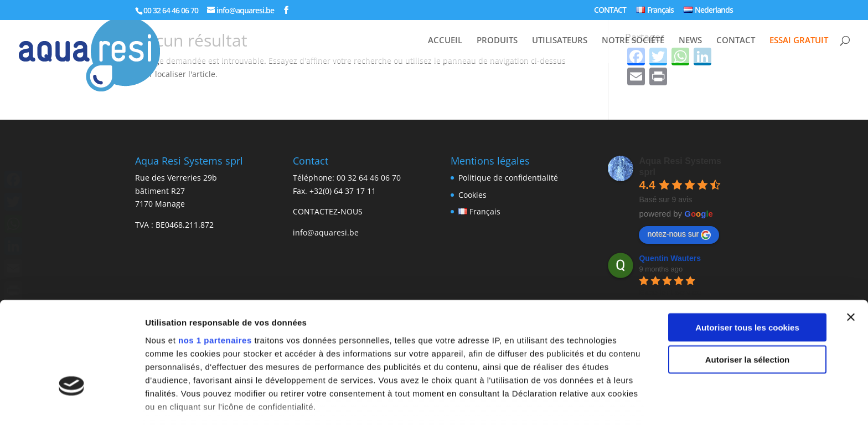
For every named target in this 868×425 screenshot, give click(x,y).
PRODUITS (497, 41)
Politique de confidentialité (508, 178)
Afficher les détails (182, 403)
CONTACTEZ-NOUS (328, 211)
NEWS (690, 41)
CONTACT (610, 11)
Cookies (472, 195)
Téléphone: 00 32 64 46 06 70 (347, 178)
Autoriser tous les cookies (747, 246)
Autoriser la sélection (748, 278)
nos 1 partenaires (215, 259)
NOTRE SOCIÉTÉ (633, 41)
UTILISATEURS (560, 41)
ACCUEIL (445, 41)
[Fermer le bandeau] (851, 236)
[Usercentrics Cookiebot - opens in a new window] (72, 403)
